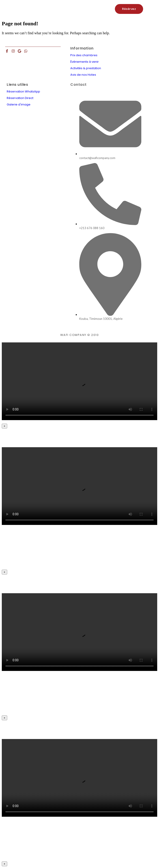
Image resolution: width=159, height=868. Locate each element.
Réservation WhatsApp (23, 91)
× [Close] (4, 426)
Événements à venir (85, 62)
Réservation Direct (20, 98)
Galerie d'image (19, 104)
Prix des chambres (84, 55)
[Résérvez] (129, 9)
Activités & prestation (86, 68)
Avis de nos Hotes (83, 75)
